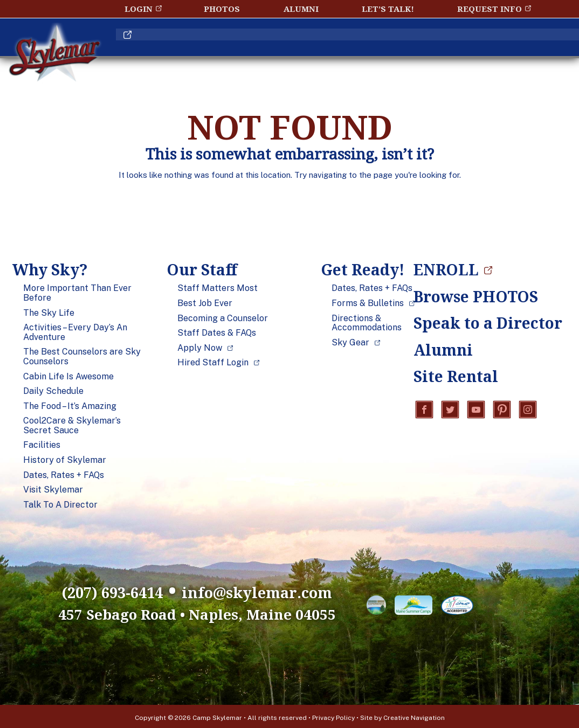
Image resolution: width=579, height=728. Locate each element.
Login (139, 9)
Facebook (424, 411)
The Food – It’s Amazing (70, 406)
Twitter (450, 411)
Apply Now (200, 348)
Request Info (490, 9)
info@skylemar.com (277, 590)
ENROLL (515, 45)
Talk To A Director (60, 505)
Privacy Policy (333, 715)
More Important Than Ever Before (77, 293)
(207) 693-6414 (82, 590)
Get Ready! (370, 45)
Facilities (42, 445)
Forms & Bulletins (368, 303)
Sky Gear (350, 343)
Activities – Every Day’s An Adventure (75, 332)
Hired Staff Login (213, 363)
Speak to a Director (478, 323)
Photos (222, 9)
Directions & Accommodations (367, 323)
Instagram (528, 411)
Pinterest (502, 411)
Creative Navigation (414, 715)
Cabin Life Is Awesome (68, 377)
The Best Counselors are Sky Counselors (82, 356)
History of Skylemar (65, 460)
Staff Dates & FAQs (217, 333)
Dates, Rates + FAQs (64, 475)
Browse (476, 296)
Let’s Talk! (388, 9)
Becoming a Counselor (223, 318)
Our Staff (273, 45)
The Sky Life (49, 313)
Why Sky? (181, 45)
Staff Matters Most (218, 288)
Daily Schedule (53, 391)
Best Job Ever (205, 303)
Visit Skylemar (53, 490)
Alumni (301, 9)
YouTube (476, 411)
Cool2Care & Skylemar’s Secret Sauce (72, 425)
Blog (449, 45)
